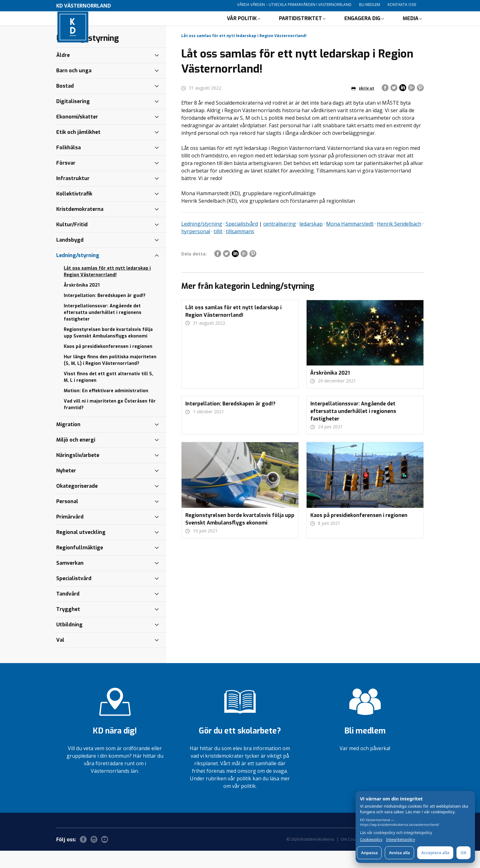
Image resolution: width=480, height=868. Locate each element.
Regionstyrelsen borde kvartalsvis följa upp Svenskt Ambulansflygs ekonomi (108, 350)
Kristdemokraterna (80, 226)
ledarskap (311, 241)
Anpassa (369, 853)
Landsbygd (70, 257)
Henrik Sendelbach (399, 241)
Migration (68, 442)
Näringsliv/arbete (78, 472)
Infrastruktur (73, 196)
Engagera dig (362, 27)
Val (60, 657)
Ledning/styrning (202, 241)
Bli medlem (370, 5)
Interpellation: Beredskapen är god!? (105, 313)
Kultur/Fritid (72, 242)
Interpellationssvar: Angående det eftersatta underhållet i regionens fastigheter (103, 330)
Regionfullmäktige (80, 565)
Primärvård (70, 534)
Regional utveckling (81, 549)
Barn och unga (74, 88)
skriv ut (363, 105)
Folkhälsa (68, 165)
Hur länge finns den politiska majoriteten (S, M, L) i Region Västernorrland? (110, 377)
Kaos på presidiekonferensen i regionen (108, 364)
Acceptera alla (435, 853)
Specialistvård (242, 241)
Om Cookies (352, 857)
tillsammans (240, 249)
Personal (67, 519)
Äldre (63, 72)
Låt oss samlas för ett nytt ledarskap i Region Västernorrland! (107, 289)
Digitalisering (73, 119)
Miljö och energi (76, 457)
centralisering (280, 241)
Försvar (66, 180)
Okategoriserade (77, 503)
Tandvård (68, 611)
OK (464, 853)
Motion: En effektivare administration (106, 408)
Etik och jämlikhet (78, 149)
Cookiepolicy (371, 840)
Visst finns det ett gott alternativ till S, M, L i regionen (109, 394)
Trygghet (68, 626)
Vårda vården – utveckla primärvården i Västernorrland (294, 5)
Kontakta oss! (402, 5)
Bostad (65, 103)
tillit (218, 249)
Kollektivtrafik (74, 211)
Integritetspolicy (401, 840)
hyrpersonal (196, 249)
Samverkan (70, 580)
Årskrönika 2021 (82, 302)
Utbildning (69, 642)
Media (411, 27)
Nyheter (66, 488)
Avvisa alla (399, 853)
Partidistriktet (300, 27)
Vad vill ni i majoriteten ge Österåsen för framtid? (110, 422)
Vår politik (242, 27)
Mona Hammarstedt (350, 241)
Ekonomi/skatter (77, 134)
